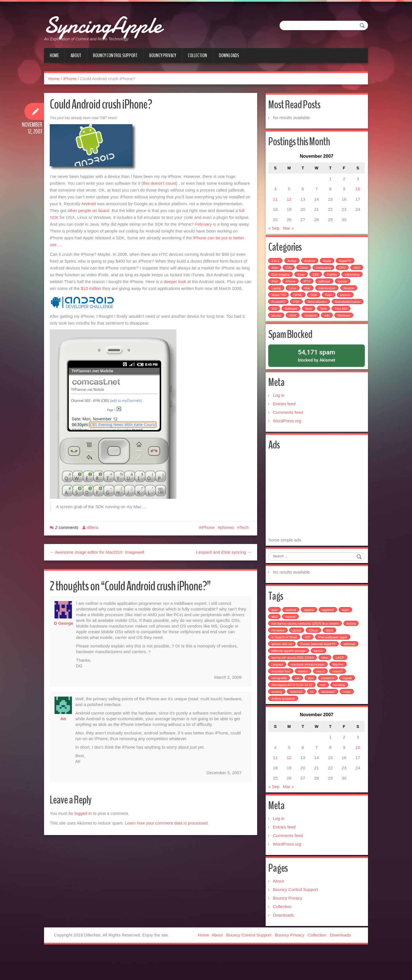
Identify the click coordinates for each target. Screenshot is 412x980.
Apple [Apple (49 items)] (328, 265)
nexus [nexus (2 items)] (321, 693)
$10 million (91, 288)
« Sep (275, 231)
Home (54, 55)
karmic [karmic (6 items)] (277, 293)
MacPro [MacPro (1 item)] (339, 686)
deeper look (175, 282)
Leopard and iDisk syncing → (224, 552)
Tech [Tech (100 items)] (275, 320)
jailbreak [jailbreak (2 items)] (348, 286)
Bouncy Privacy (163, 55)
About (76, 55)
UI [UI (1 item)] (312, 713)
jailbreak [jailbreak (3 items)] (350, 665)
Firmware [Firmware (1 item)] (279, 652)
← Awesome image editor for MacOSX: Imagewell (97, 552)
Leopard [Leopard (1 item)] (278, 686)
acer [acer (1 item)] (275, 631)
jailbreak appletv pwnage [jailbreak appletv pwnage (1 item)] (289, 672)
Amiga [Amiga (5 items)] (293, 265)
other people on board (89, 210)
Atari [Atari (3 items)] (275, 272)
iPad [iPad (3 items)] (298, 286)
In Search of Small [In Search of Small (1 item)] (285, 659)
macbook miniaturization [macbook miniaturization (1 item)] (309, 686)
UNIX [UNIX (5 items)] (328, 320)
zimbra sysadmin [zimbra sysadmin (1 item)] (284, 720)
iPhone (70, 79)
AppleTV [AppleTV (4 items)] (346, 265)
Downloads (229, 55)
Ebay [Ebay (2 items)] (316, 279)
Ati (63, 719)
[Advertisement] (317, 511)
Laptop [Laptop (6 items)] (294, 293)
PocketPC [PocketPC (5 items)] (297, 306)
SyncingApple (124, 23)
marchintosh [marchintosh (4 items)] (345, 293)
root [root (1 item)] (323, 706)
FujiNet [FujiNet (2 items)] (347, 279)
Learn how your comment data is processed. (167, 823)
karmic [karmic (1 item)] (319, 672)
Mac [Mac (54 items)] (325, 293)
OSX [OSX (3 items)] (333, 300)
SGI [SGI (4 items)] (308, 313)
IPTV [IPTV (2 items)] (330, 286)
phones (227, 527)
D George (64, 623)
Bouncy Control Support (115, 55)
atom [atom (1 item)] (346, 631)
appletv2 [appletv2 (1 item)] (329, 631)
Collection (197, 55)
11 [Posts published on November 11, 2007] (276, 202)
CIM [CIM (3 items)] (290, 272)
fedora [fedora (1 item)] (352, 645)
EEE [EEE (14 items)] (331, 279)
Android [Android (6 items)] (311, 265)
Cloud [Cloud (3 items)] (304, 272)
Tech (244, 527)
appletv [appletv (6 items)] (310, 631)
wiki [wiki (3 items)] (275, 327)
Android (89, 204)
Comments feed (289, 427)
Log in (279, 410)
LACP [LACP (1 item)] (341, 679)
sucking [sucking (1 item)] (277, 713)
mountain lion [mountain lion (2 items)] (281, 693)
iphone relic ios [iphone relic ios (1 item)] (283, 665)
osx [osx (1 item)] (298, 699)
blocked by (316, 368)
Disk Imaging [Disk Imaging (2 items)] (296, 279)
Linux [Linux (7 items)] (311, 293)
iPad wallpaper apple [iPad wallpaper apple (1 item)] (334, 659)
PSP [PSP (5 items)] (315, 306)
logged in (83, 813)
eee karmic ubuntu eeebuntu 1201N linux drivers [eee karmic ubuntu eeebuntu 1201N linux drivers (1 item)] (306, 645)
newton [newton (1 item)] (304, 693)
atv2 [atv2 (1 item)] (275, 638)
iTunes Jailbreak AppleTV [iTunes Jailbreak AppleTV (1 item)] (319, 665)
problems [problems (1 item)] (329, 699)
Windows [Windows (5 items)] (292, 327)
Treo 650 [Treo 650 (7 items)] (293, 320)
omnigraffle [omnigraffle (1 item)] (280, 699)
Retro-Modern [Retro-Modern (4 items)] (336, 306)
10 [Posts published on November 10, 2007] (357, 192)
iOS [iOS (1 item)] (308, 659)
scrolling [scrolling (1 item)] (340, 706)
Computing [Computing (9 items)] (324, 272)
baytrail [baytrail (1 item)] (291, 638)
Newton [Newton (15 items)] (277, 300)
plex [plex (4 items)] (311, 699)
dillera (93, 527)
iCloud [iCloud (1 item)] (314, 652)
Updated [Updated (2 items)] (346, 320)
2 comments (67, 527)
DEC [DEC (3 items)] (275, 279)
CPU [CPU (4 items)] (343, 272)
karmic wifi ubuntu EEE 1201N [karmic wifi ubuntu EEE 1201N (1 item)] (293, 679)
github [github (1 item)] (297, 652)
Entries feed (285, 419)
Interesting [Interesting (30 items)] (279, 286)
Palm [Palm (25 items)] (348, 300)
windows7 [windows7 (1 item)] (329, 713)
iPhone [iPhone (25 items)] (314, 286)
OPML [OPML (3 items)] (317, 300)
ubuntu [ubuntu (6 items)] (312, 320)
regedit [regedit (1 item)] (348, 699)
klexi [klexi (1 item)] (326, 679)
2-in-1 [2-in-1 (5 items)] (276, 265)
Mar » (289, 231)
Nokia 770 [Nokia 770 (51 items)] (298, 300)
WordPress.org (288, 436)
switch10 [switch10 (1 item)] (297, 713)
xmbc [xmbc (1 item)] (348, 713)
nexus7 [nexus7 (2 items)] (338, 693)
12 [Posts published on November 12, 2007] (289, 202)
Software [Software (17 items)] (325, 313)
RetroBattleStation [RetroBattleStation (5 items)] (285, 313)
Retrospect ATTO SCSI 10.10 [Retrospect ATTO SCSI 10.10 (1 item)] (293, 706)
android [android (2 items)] (292, 631)
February (203, 224)
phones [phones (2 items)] (277, 306)
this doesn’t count (160, 183)
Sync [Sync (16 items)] (343, 313)
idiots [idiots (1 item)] (330, 652)
